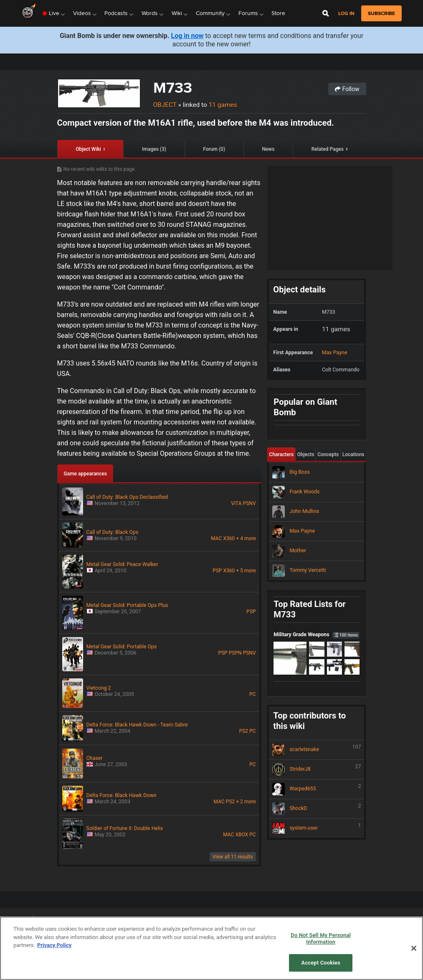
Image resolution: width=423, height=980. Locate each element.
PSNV (249, 503)
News (268, 149)
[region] (211, 948)
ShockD (317, 809)
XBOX (242, 835)
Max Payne (335, 352)
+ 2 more (246, 802)
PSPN (235, 653)
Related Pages (328, 149)
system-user (317, 828)
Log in (346, 14)
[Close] (414, 948)
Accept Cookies (321, 963)
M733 (173, 88)
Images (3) (154, 149)
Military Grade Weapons (317, 634)
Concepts (328, 454)
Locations (353, 454)
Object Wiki (88, 149)
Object (165, 105)
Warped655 (317, 789)
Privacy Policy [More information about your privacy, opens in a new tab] (54, 945)
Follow (347, 89)
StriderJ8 (317, 769)
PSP (217, 571)
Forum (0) (214, 149)
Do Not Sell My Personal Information (321, 938)
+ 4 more (246, 538)
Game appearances (85, 474)
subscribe (381, 13)
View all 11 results (233, 857)
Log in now (187, 36)
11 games (223, 105)
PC (252, 694)
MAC (216, 538)
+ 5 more (246, 571)
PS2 (244, 731)
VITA (236, 503)
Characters (282, 454)
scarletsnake (317, 750)
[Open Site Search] (326, 13)
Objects (305, 454)
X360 (229, 538)
